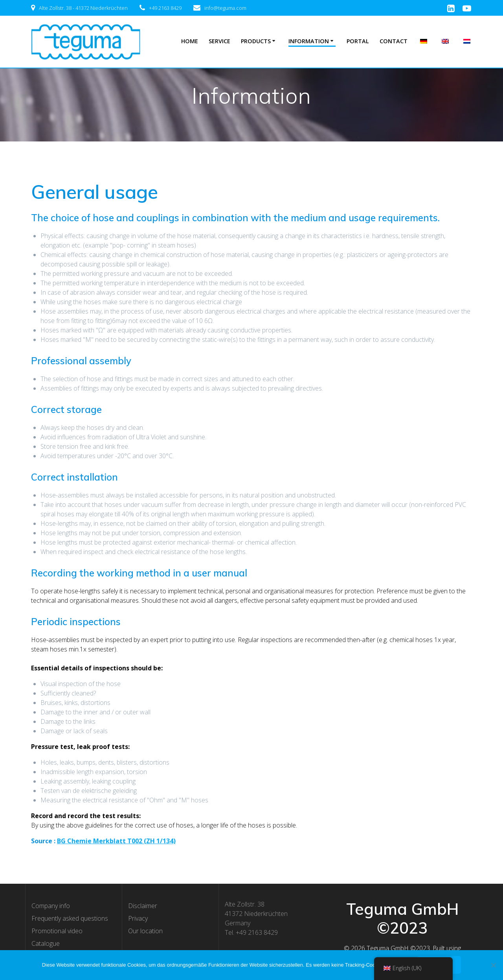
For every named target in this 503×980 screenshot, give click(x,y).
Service (219, 41)
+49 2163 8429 (165, 8)
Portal (358, 41)
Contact (394, 41)
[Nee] (493, 965)
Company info (51, 906)
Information (309, 41)
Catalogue (46, 943)
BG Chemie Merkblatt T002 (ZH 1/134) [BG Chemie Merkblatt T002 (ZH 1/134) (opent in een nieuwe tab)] (116, 841)
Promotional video (57, 931)
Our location (145, 931)
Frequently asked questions (70, 918)
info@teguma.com (225, 8)
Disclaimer (143, 906)
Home (190, 41)
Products (256, 41)
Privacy (138, 918)
